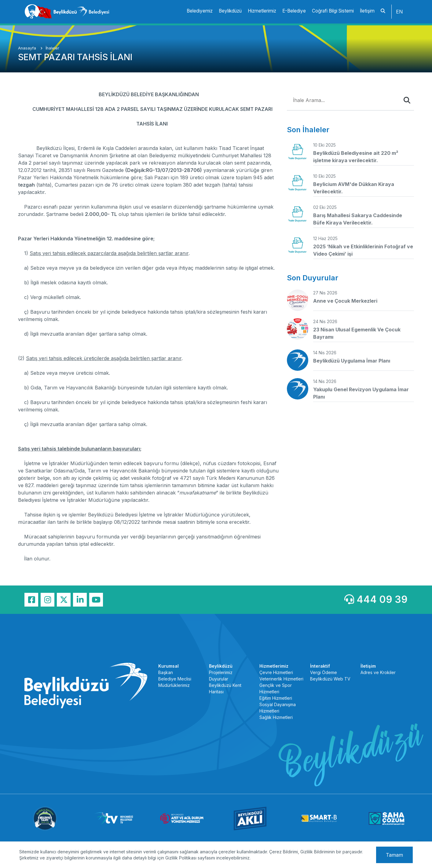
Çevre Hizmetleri (276, 672)
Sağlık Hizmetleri (276, 717)
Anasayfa (28, 48)
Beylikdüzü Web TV (330, 679)
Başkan (166, 672)
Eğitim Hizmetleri (276, 698)
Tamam (394, 855)
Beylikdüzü (230, 11)
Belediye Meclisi (175, 679)
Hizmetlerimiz (262, 11)
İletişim (367, 11)
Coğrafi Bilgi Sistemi (333, 11)
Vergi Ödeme (324, 672)
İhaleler (52, 48)
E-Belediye (294, 11)
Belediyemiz (200, 11)
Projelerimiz (221, 672)
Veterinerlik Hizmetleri (281, 679)
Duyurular (219, 679)
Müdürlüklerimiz (174, 685)
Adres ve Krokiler (378, 672)
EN (399, 12)
